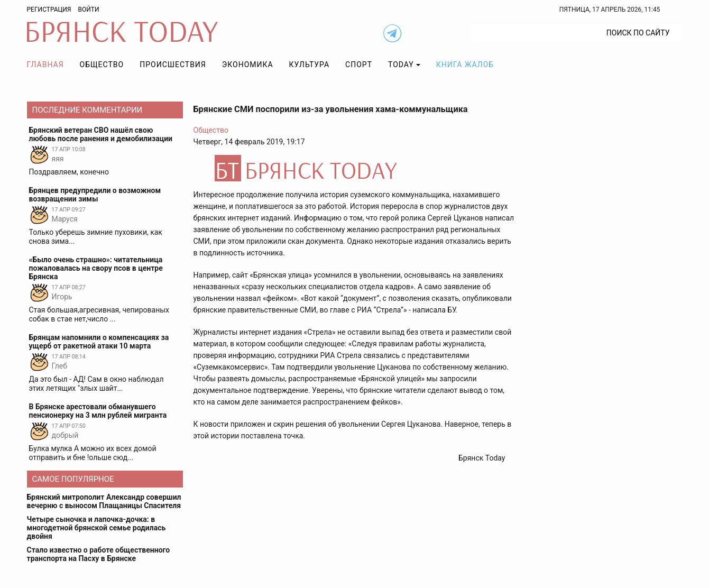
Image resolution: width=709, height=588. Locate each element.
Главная (45, 65)
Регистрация (49, 10)
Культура (309, 65)
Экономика (248, 65)
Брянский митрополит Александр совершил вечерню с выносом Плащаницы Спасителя (104, 501)
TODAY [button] (401, 65)
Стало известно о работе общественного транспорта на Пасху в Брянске (99, 554)
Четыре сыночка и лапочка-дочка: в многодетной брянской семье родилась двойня (96, 528)
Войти (88, 10)
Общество (102, 65)
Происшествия (173, 65)
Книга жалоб (465, 65)
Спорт (359, 65)
